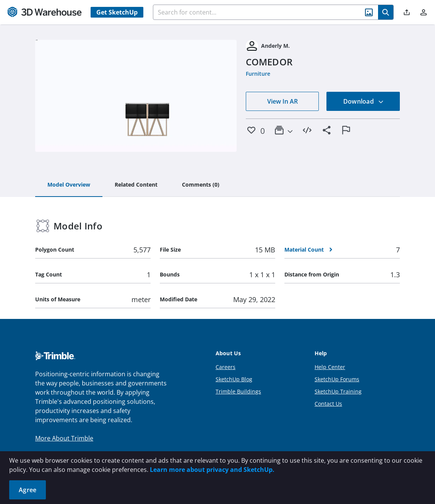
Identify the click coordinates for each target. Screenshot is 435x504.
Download (364, 101)
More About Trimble (64, 438)
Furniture (258, 74)
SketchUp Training (338, 391)
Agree (28, 490)
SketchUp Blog (234, 379)
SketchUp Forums (337, 379)
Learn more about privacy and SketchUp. (212, 470)
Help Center (330, 367)
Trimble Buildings (238, 391)
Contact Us (328, 404)
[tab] (69, 185)
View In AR (282, 101)
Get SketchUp (117, 12)
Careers (226, 367)
